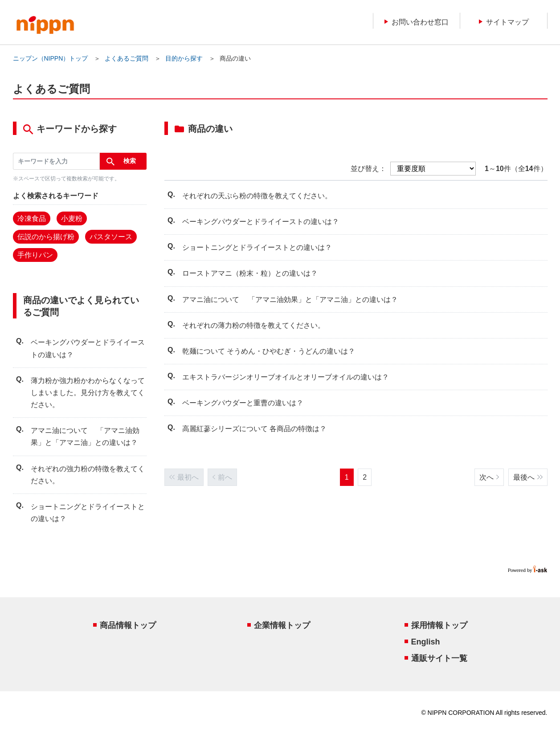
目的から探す (184, 58)
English (426, 642)
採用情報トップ (439, 625)
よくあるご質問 (127, 58)
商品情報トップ (128, 625)
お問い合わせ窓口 (417, 22)
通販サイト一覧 (439, 658)
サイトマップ (504, 22)
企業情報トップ (282, 625)
